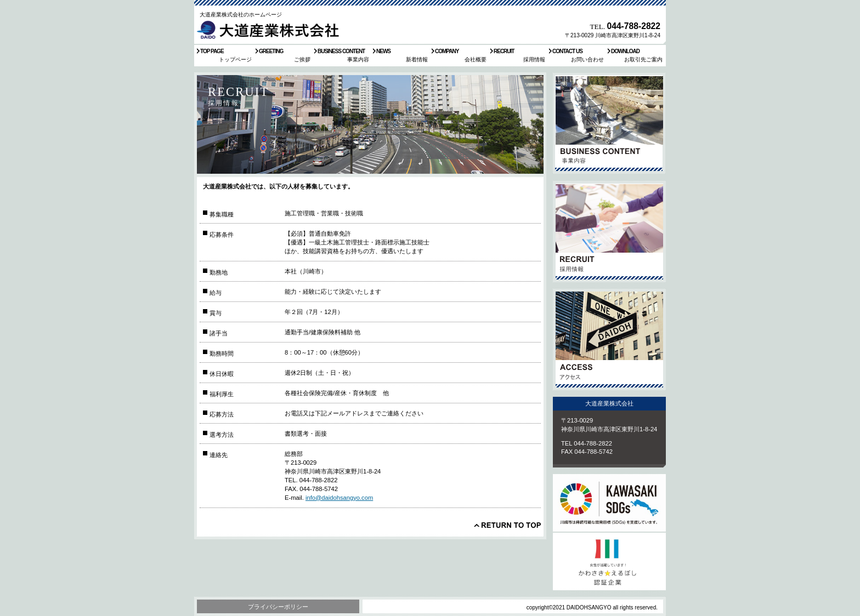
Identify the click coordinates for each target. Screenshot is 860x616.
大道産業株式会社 (270, 30)
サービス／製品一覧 (609, 124)
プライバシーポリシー (278, 607)
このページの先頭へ (507, 525)
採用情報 (609, 232)
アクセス (609, 340)
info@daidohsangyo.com (339, 498)
